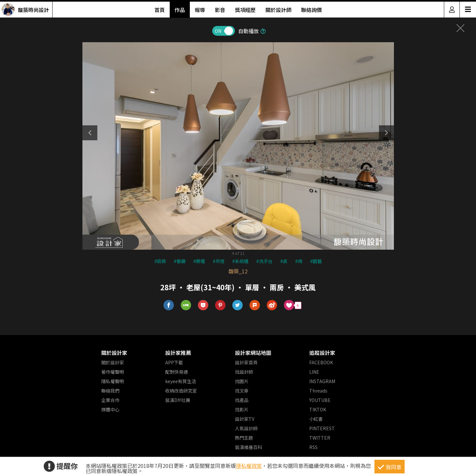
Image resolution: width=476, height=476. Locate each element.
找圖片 (242, 381)
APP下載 (174, 362)
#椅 (299, 261)
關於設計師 (278, 10)
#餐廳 (180, 261)
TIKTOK (318, 409)
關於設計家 (114, 353)
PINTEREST (322, 428)
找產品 (242, 400)
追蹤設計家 (322, 353)
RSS (313, 447)
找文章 (242, 391)
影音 (220, 10)
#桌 (284, 261)
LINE (314, 372)
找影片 (242, 409)
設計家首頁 (246, 362)
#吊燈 (219, 261)
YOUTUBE (320, 400)
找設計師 (244, 372)
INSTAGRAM (322, 381)
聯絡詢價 (311, 10)
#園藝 (316, 261)
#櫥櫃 (199, 261)
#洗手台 (264, 261)
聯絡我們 (110, 391)
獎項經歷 (245, 10)
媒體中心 (110, 409)
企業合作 (110, 400)
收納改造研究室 (181, 391)
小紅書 (316, 419)
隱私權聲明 (113, 381)
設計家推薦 (178, 353)
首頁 (160, 10)
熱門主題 (244, 438)
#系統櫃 (240, 261)
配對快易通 (177, 372)
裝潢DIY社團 (178, 400)
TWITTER (320, 438)
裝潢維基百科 (249, 447)
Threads (318, 391)
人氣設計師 (246, 428)
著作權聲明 (113, 372)
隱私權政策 (249, 466)
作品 (180, 10)
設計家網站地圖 (253, 353)
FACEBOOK (321, 362)
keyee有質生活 (181, 381)
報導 (200, 10)
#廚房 (160, 261)
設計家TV (245, 419)
